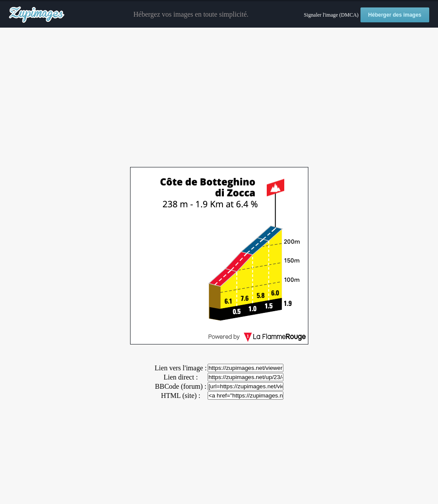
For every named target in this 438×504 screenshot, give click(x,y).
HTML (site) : (180, 396)
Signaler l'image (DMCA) (331, 15)
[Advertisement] (219, 98)
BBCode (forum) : (181, 386)
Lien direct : (180, 377)
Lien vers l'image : (181, 368)
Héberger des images (395, 15)
